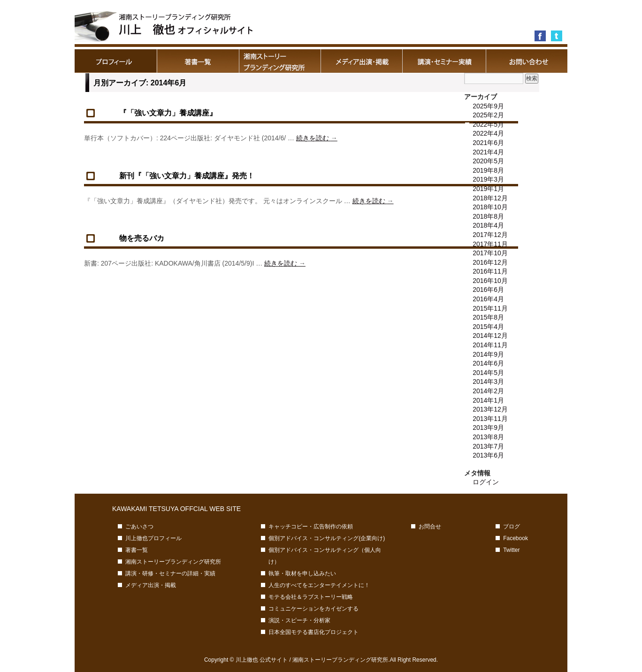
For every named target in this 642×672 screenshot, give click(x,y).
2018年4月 (488, 225)
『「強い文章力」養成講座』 (168, 113)
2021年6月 (488, 143)
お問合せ (526, 61)
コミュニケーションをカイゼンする (313, 609)
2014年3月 (488, 382)
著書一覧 (198, 61)
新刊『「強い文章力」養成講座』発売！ (187, 176)
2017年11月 (490, 244)
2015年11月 (490, 308)
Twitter (511, 550)
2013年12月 (490, 409)
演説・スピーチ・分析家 (299, 620)
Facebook (516, 538)
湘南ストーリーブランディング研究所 (280, 61)
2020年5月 (488, 161)
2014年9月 (488, 354)
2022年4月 (488, 133)
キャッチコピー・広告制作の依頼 (311, 527)
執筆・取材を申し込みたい (302, 573)
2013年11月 (490, 419)
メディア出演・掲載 (362, 61)
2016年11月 (490, 271)
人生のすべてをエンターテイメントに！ (319, 585)
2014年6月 (488, 363)
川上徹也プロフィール (116, 61)
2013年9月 (488, 428)
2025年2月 (488, 115)
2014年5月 (488, 373)
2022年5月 (488, 124)
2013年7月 (488, 446)
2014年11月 (490, 345)
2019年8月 (488, 170)
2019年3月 (488, 179)
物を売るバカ (142, 238)
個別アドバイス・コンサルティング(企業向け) (327, 538)
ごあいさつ (139, 527)
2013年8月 (488, 437)
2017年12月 (490, 235)
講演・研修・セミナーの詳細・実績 (444, 61)
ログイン (486, 482)
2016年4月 (488, 299)
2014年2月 (488, 391)
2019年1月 (488, 189)
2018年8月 (488, 216)
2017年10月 (490, 253)
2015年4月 (488, 327)
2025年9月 (488, 106)
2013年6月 (488, 455)
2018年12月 (490, 198)
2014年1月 (488, 400)
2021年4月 (488, 152)
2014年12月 (490, 336)
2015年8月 (488, 317)
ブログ (512, 527)
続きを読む (317, 138)
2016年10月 (490, 281)
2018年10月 (490, 207)
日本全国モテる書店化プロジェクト (313, 632)
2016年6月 (488, 290)
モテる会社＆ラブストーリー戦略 (311, 597)
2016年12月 (490, 262)
